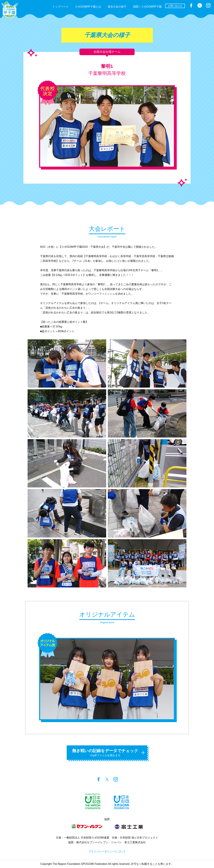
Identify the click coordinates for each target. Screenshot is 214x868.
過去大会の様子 (117, 7)
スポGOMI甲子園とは (88, 7)
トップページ (60, 7)
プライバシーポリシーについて (107, 852)
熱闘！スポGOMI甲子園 (147, 7)
